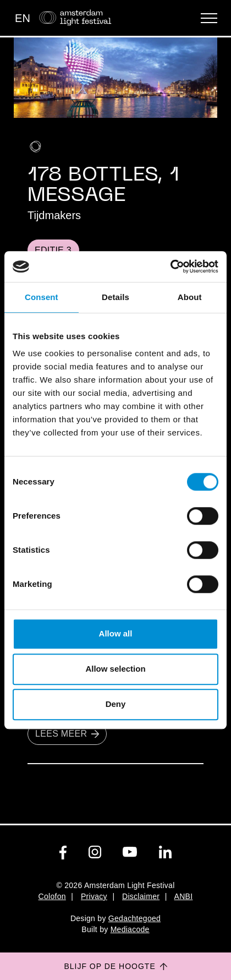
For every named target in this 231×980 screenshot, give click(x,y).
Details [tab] (116, 297)
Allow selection (115, 669)
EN (23, 18)
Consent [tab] (42, 297)
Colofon (52, 896)
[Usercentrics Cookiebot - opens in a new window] (170, 266)
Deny (116, 704)
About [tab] (190, 297)
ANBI (184, 896)
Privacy (94, 896)
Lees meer (67, 733)
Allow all (116, 633)
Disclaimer (141, 896)
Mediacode (130, 929)
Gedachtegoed (134, 918)
